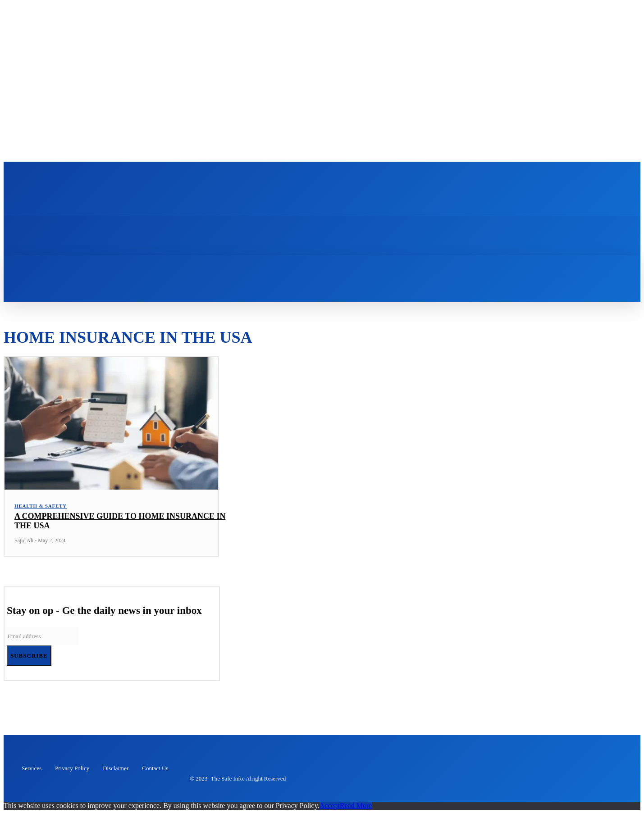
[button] (147, 268)
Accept (330, 808)
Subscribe (29, 658)
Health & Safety (41, 508)
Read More (356, 808)
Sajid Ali (24, 543)
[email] (43, 638)
